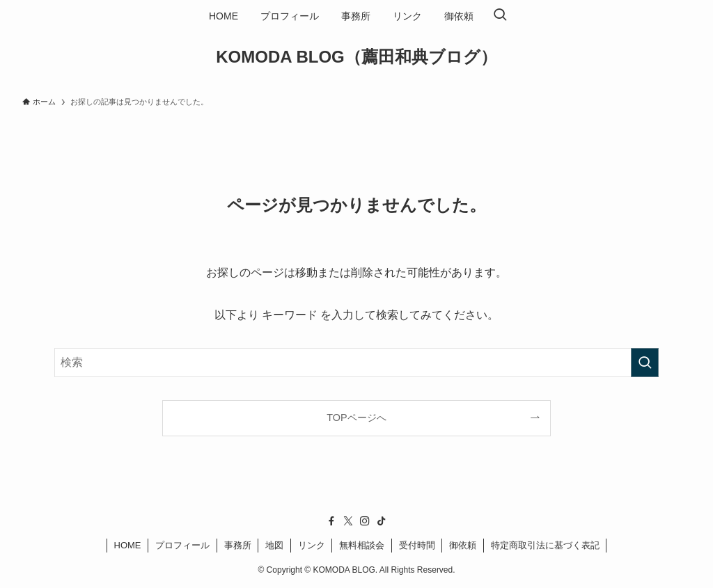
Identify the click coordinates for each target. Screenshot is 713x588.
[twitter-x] (348, 521)
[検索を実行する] (645, 363)
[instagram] (365, 521)
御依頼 (463, 545)
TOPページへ (356, 418)
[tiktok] (382, 521)
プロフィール (182, 545)
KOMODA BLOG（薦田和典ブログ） (356, 57)
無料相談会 (362, 545)
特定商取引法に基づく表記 (545, 545)
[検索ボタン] (500, 16)
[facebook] (331, 521)
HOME (128, 545)
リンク (312, 545)
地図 (274, 545)
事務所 (238, 545)
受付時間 (417, 545)
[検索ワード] (356, 363)
